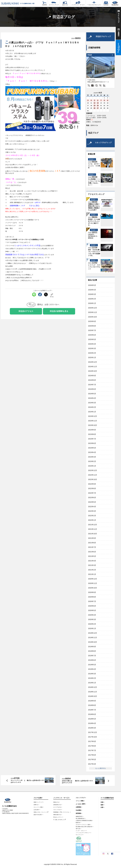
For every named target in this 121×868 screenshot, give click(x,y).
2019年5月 (92, 665)
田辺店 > (92, 159)
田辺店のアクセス (26, 311)
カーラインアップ (54, 3)
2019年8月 (92, 651)
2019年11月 (92, 638)
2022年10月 (92, 479)
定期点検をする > (58, 805)
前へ (7, 780)
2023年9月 (92, 430)
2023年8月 (92, 434)
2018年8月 (92, 705)
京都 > (102, 802)
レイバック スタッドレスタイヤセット (94, 267)
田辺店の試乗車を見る (59, 311)
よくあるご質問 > (81, 804)
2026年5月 (92, 285)
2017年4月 (92, 764)
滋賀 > (102, 805)
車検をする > (57, 802)
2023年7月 (92, 439)
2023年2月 (92, 461)
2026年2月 (92, 299)
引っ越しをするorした (59, 820)
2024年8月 (92, 380)
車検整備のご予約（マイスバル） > (62, 812)
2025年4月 (92, 344)
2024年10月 (92, 371)
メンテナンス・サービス (78, 3)
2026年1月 (92, 303)
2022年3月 (92, 511)
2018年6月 (92, 714)
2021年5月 (92, 556)
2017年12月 (92, 732)
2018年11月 (92, 692)
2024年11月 (92, 367)
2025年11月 (92, 312)
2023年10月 (92, 425)
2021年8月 (92, 543)
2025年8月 (92, 326)
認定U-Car (65, 3)
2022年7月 (92, 493)
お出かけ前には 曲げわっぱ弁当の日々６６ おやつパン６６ (78, 782)
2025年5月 (92, 339)
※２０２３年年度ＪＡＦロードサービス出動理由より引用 (24, 240)
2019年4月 (92, 669)
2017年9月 (92, 741)
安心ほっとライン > (58, 817)
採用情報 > (79, 813)
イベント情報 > (80, 801)
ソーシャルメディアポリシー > (83, 833)
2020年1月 (92, 629)
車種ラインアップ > (39, 802)
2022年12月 (92, 470)
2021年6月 (92, 552)
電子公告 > (78, 829)
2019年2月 (92, 678)
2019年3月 (92, 674)
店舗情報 (44, 3)
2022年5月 (92, 502)
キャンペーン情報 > (39, 807)
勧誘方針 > (78, 823)
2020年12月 (92, 579)
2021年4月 (92, 561)
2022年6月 (92, 498)
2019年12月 (92, 633)
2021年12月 (92, 525)
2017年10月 (92, 737)
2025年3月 (92, 349)
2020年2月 (92, 624)
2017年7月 (92, 750)
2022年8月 (92, 489)
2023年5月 (92, 448)
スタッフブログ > (58, 810)
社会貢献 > (79, 810)
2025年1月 (92, 358)
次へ (107, 781)
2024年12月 (92, 362)
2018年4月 (92, 723)
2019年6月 (92, 660)
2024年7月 (92, 385)
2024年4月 (92, 398)
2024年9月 (92, 376)
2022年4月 (92, 507)
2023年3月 (92, 457)
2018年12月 (92, 687)
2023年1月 (92, 466)
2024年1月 (92, 412)
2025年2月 (92, 353)
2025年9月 (92, 321)
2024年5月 (92, 394)
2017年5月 (92, 760)
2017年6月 (92, 755)
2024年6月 (92, 389)
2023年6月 (92, 443)
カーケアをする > (58, 807)
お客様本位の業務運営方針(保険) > (84, 821)
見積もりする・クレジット (41, 812)
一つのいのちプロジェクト (94, 3)
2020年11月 (92, 583)
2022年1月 (92, 520)
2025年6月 (92, 335)
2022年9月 (92, 484)
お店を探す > (37, 810)
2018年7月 (92, 710)
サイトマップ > (80, 835)
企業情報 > (79, 807)
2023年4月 (92, 452)
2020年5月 (92, 610)
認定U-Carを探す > (38, 815)
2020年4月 (92, 615)
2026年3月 (92, 294)
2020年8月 (92, 597)
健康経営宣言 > (80, 816)
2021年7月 (92, 547)
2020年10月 (92, 588)
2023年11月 (92, 421)
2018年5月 (92, 719)
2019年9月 (92, 647)
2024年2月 (92, 407)
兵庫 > (102, 807)
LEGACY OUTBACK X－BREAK (93, 236)
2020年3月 (92, 619)
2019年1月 (92, 683)
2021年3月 (92, 565)
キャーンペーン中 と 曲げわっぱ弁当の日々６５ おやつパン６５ (28, 781)
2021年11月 (92, 529)
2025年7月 (92, 330)
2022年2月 (92, 516)
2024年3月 (92, 403)
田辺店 (90, 55)
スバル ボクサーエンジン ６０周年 (94, 166)
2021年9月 (92, 538)
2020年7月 (92, 601)
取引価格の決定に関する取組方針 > (84, 827)
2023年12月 (92, 416)
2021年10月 (92, 534)
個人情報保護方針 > (81, 819)
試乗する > (36, 805)
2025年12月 (92, 308)
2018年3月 (92, 728)
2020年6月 (92, 606)
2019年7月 (92, 656)
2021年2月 (92, 570)
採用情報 (106, 3)
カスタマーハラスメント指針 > (83, 825)
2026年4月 (92, 290)
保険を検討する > (58, 815)
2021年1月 (92, 574)
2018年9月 (92, 701)
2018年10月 (92, 696)
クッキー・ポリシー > (81, 831)
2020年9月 (92, 592)
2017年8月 (92, 746)
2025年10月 (92, 317)
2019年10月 (92, 642)
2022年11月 (92, 475)
